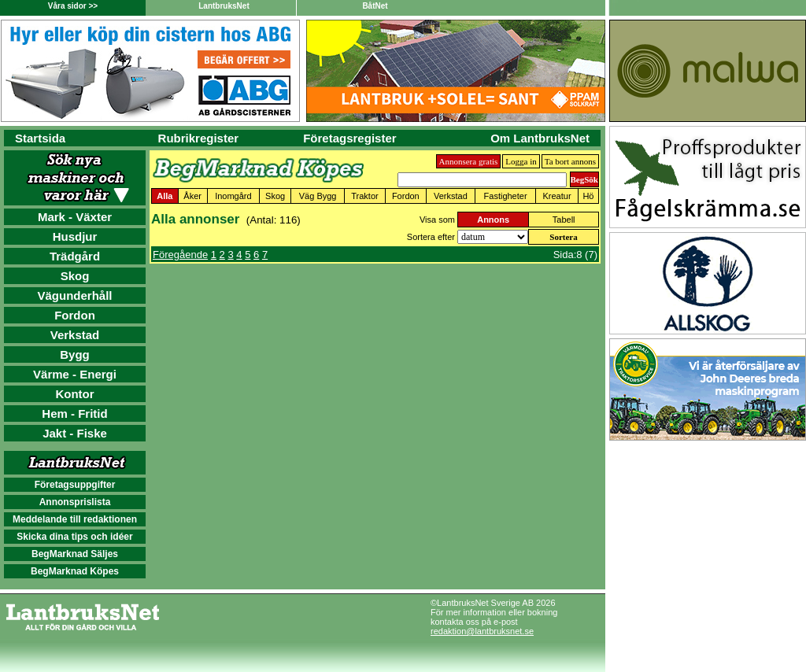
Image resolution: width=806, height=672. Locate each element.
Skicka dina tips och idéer (74, 537)
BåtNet (375, 6)
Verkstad (75, 335)
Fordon (75, 315)
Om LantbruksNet (540, 138)
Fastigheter (506, 196)
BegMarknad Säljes (75, 554)
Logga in (521, 161)
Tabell (564, 220)
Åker (192, 196)
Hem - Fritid (74, 414)
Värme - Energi (75, 374)
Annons (493, 220)
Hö (588, 196)
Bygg (75, 354)
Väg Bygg (318, 196)
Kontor (74, 394)
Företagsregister (349, 138)
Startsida (40, 138)
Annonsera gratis (469, 161)
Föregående (180, 255)
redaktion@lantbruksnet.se (482, 631)
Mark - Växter (75, 217)
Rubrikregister (199, 138)
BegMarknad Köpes (75, 571)
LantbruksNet (224, 6)
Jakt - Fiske (75, 433)
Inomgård (233, 196)
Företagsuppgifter (75, 485)
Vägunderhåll (74, 295)
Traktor (364, 196)
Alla (165, 196)
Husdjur (75, 236)
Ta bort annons (570, 161)
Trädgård (75, 256)
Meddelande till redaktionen (75, 519)
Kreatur (557, 196)
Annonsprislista (75, 502)
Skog (75, 276)
